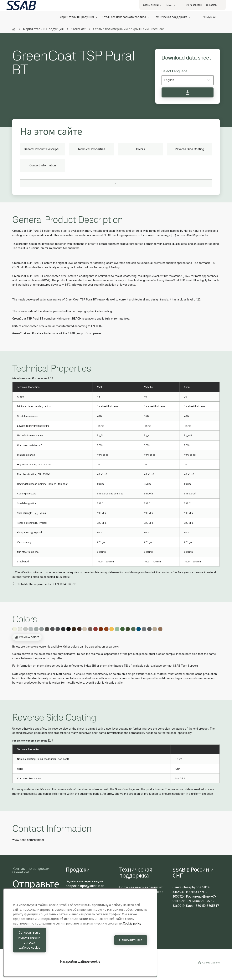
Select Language (174, 71)
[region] (80, 938)
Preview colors (27, 637)
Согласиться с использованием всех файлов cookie (46, 945)
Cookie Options (209, 963)
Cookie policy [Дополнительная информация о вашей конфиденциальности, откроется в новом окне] (132, 933)
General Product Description (43, 149)
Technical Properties (91, 149)
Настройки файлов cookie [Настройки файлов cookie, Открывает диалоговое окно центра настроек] (80, 962)
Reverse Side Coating (189, 149)
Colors (141, 149)
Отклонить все (115, 945)
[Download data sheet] (188, 92)
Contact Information (43, 165)
